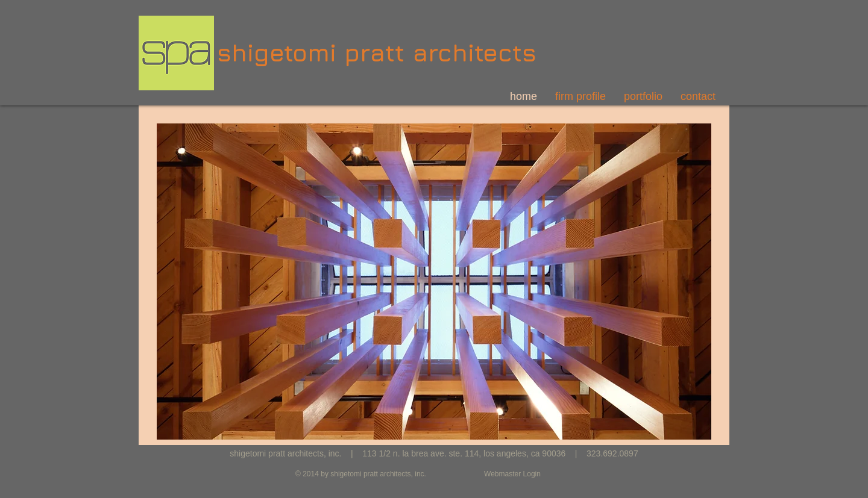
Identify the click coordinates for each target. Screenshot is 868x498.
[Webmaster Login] (512, 474)
